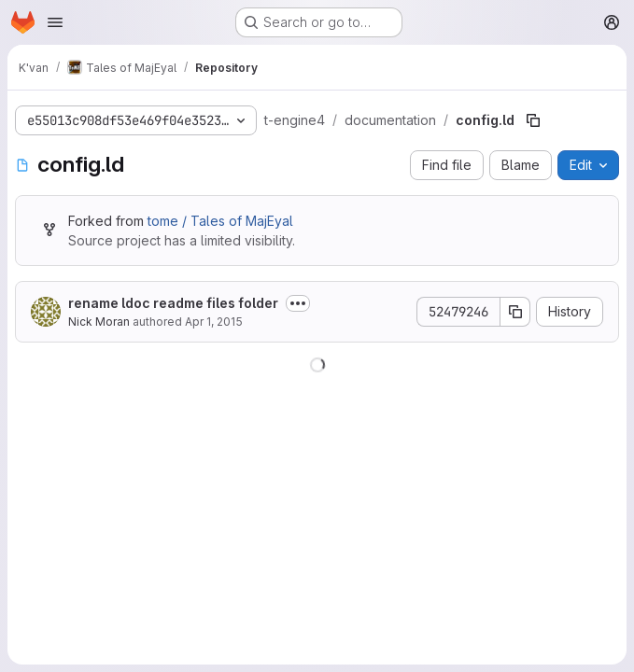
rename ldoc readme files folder (173, 303)
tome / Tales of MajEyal (220, 221)
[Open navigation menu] (55, 22)
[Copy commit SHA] (515, 312)
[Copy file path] (533, 120)
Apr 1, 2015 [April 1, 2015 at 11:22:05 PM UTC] (214, 322)
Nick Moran (99, 322)
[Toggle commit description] (298, 303)
